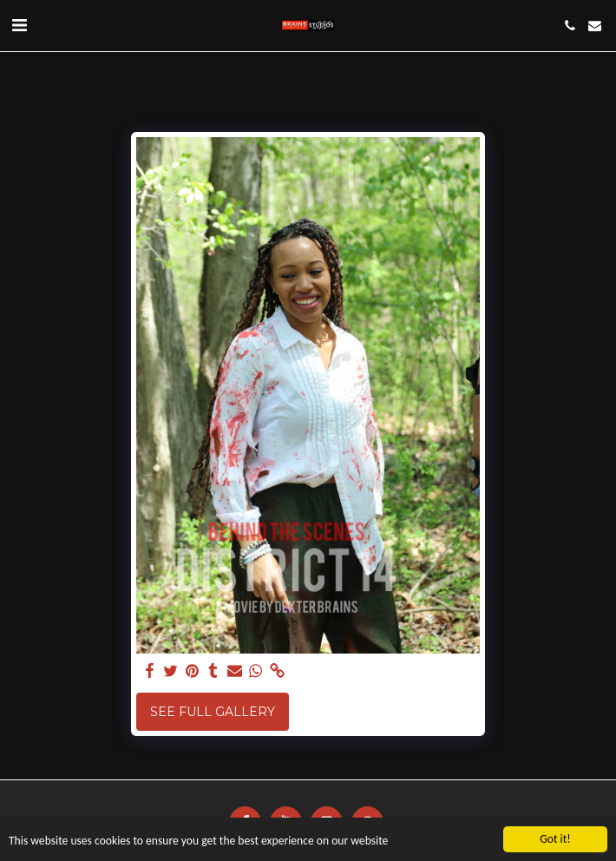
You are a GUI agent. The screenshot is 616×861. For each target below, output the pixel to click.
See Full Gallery (213, 712)
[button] (19, 25)
